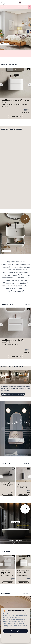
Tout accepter (16, 631)
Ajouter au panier (15, 116)
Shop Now (4, 44)
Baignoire (5, 7)
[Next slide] (28, 377)
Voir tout (27, 304)
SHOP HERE (6, 251)
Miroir (26, 7)
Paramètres (16, 639)
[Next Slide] (28, 234)
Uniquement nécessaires (16, 635)
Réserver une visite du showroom (13, 342)
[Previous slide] (3, 377)
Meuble (19, 7)
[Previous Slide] (3, 234)
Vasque (13, 7)
